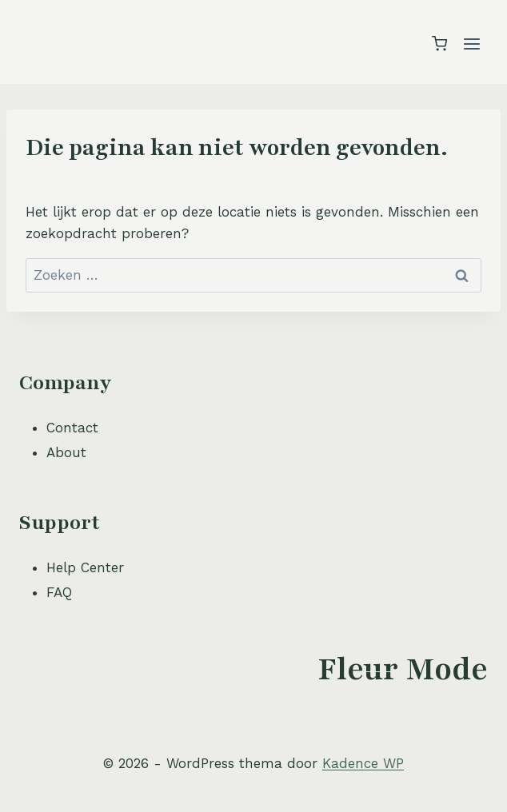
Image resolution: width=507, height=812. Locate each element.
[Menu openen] (471, 44)
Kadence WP (363, 763)
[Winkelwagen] (439, 44)
